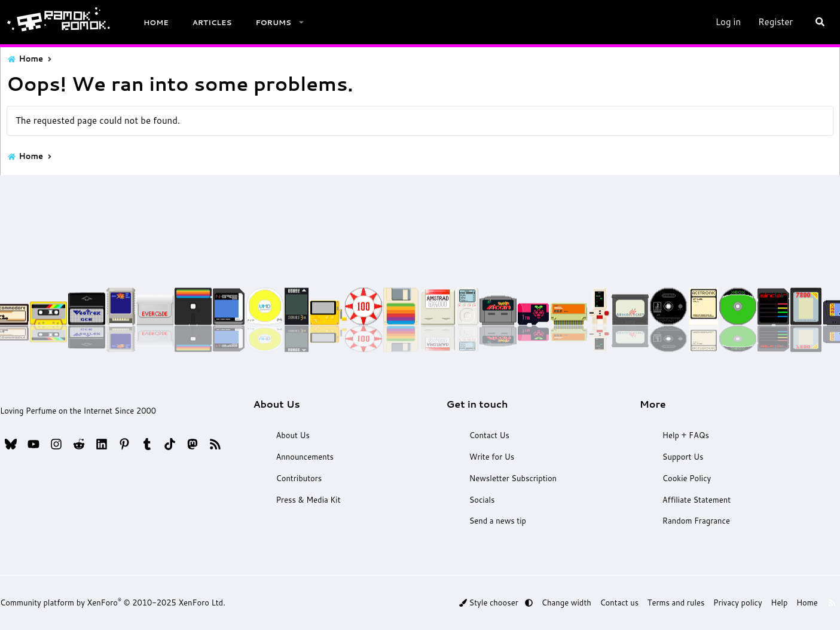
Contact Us (488, 436)
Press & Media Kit (312, 500)
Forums (275, 22)
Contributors (303, 479)
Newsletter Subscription (511, 479)
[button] (303, 22)
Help (771, 603)
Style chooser (502, 603)
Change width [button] (573, 603)
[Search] (818, 22)
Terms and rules (675, 603)
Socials (480, 500)
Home (158, 22)
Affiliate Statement (690, 500)
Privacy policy (732, 603)
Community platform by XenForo (115, 603)
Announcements (308, 458)
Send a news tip (496, 522)
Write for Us (490, 458)
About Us (297, 436)
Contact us (622, 603)
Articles (213, 22)
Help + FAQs (679, 436)
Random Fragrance (690, 522)
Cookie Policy (680, 479)
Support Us (676, 458)
